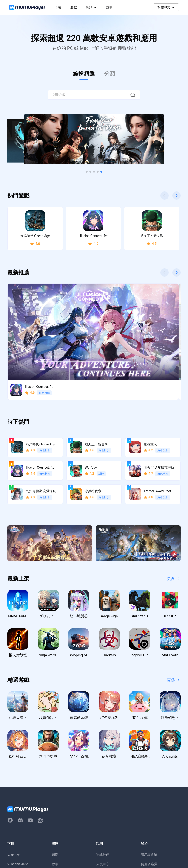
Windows (14, 787)
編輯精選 (84, 74)
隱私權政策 (149, 787)
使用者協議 (149, 796)
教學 (55, 796)
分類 (110, 74)
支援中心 (103, 796)
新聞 (55, 787)
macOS (13, 805)
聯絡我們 (103, 787)
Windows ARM (18, 796)
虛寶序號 (58, 814)
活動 (55, 805)
